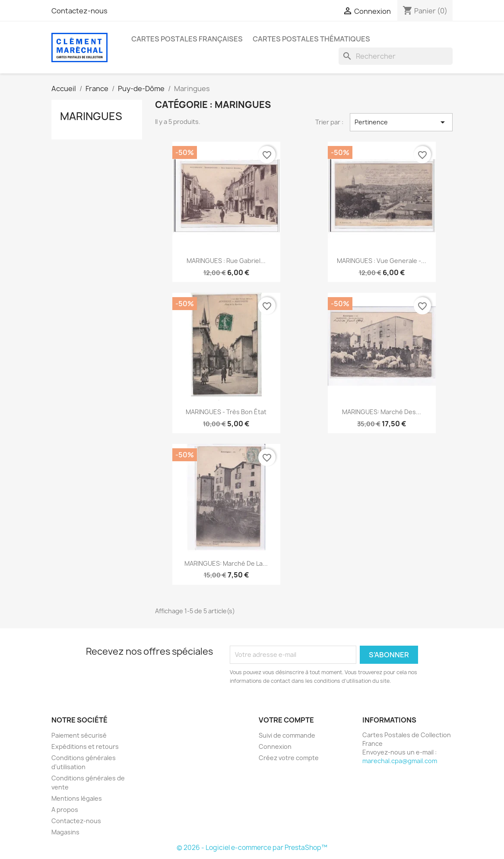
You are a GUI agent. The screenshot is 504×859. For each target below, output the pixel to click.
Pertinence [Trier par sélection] (401, 122)
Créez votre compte (289, 758)
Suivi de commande (287, 735)
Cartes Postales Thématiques (311, 39)
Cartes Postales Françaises (187, 39)
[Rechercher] (396, 56)
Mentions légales (77, 798)
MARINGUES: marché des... (382, 412)
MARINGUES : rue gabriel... (226, 261)
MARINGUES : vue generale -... (382, 261)
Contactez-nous (79, 11)
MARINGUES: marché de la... (226, 563)
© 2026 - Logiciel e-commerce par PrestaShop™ (252, 848)
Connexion (275, 746)
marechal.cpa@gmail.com (400, 761)
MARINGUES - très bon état (226, 412)
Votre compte (286, 720)
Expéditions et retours (85, 746)
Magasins (65, 832)
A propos (65, 810)
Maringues (91, 116)
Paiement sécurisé (79, 735)
